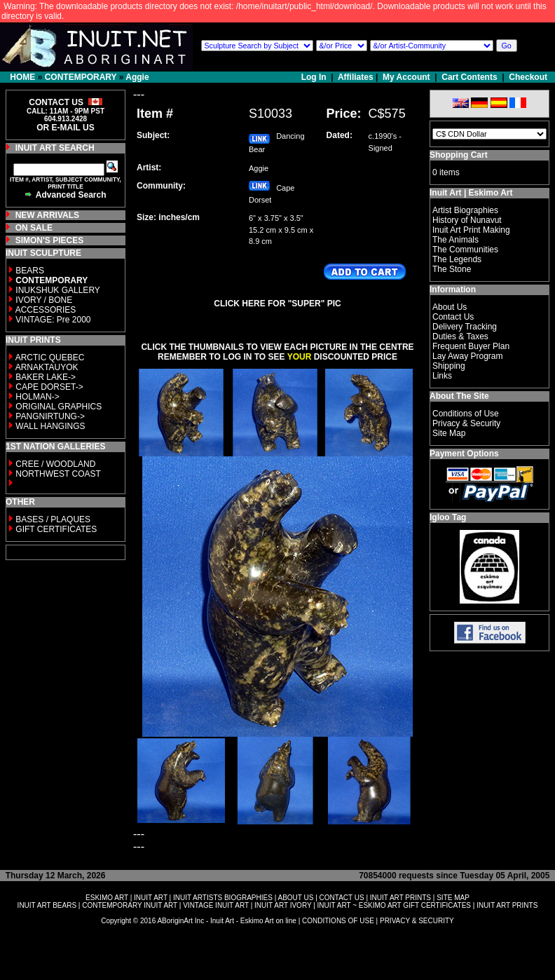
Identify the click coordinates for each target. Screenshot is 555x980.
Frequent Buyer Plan (471, 346)
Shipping (449, 366)
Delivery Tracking (465, 327)
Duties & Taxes (460, 336)
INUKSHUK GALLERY (58, 290)
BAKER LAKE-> (46, 377)
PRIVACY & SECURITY (417, 921)
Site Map (449, 433)
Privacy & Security (466, 423)
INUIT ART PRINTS (400, 898)
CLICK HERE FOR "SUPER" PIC (277, 304)
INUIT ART (151, 898)
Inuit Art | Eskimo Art (471, 193)
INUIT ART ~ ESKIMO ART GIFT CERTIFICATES (394, 905)
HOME (22, 77)
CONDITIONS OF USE (338, 921)
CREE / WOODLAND (54, 464)
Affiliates (356, 77)
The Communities (465, 250)
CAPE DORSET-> (49, 387)
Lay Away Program (468, 356)
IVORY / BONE (44, 300)
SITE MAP (453, 898)
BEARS (30, 271)
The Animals (455, 240)
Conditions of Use (466, 414)
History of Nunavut (467, 220)
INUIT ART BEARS (47, 905)
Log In (315, 77)
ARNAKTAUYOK (47, 367)
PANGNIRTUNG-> (50, 416)
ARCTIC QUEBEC (50, 358)
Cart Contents (469, 77)
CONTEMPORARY (81, 77)
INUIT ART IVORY (283, 905)
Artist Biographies (465, 210)
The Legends (457, 259)
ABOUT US (295, 898)
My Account (406, 77)
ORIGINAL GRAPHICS (59, 407)
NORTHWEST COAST (57, 474)
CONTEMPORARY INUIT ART (130, 905)
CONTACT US (342, 898)
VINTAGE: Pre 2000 (53, 320)
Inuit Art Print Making (471, 230)
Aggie (137, 77)
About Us (450, 307)
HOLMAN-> (37, 397)
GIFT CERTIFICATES (56, 529)
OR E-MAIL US (65, 128)
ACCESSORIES (46, 310)
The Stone (452, 269)
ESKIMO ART (107, 898)
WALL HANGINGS (50, 426)
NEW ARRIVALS (47, 215)
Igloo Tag (448, 517)
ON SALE (34, 228)
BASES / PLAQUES (53, 519)
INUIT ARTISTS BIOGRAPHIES (223, 898)
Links (442, 376)
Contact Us (453, 317)
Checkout (528, 77)
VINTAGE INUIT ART (216, 905)
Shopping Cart (459, 155)
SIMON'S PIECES (50, 240)
